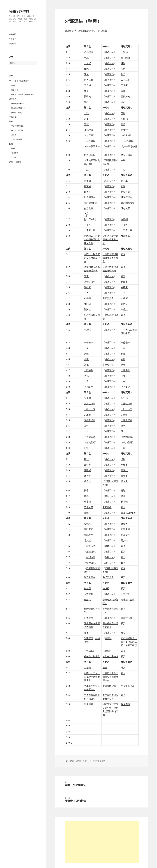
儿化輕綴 (89, 130)
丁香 (86, 293)
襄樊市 (87, 476)
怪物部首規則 (16, 113)
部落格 (87, 186)
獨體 (86, 354)
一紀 (86, 58)
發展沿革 (125, 236)
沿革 (128, 686)
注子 (86, 74)
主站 (123, 160)
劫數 (123, 113)
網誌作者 (125, 192)
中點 (86, 170)
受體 (86, 513)
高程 (86, 426)
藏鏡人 (87, 524)
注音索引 (15, 135)
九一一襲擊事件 (92, 146)
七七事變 (89, 387)
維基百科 (109, 52)
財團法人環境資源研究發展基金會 (110, 240)
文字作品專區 (16, 139)
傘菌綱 (124, 219)
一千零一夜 (90, 230)
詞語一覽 (13, 44)
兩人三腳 (89, 80)
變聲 (86, 124)
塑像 (86, 91)
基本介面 (13, 99)
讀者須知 (15, 90)
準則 (13, 86)
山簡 (86, 448)
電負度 (87, 540)
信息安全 (125, 535)
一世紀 (87, 63)
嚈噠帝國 (89, 529)
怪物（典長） (83, 761)
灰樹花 (124, 119)
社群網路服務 (91, 203)
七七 (86, 431)
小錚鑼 (87, 298)
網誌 (123, 186)
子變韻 (124, 52)
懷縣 (86, 459)
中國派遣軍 (127, 420)
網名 (86, 102)
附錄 (11, 121)
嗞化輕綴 (89, 52)
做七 (123, 431)
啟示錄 (90, 135)
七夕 (86, 381)
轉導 (86, 491)
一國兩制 (89, 370)
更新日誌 (13, 117)
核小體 (87, 502)
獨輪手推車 (90, 282)
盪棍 (86, 365)
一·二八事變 (127, 141)
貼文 (123, 668)
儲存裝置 (89, 208)
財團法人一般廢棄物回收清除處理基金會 (92, 240)
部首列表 (13, 34)
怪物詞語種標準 (17, 104)
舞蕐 (86, 119)
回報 (11, 144)
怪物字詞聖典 (19, 11)
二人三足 (125, 80)
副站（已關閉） (16, 162)
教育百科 (109, 546)
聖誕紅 (87, 309)
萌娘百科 (109, 181)
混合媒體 (125, 704)
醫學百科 (91, 563)
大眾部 (87, 415)
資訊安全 (89, 535)
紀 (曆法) (125, 58)
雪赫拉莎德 (127, 618)
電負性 (124, 540)
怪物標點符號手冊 (18, 108)
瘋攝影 (108, 638)
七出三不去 (90, 409)
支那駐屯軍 (90, 404)
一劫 (86, 113)
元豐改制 (89, 594)
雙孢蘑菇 (125, 97)
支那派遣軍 (90, 420)
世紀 (123, 63)
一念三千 (89, 348)
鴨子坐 (87, 181)
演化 (86, 376)
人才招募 (13, 157)
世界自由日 (90, 155)
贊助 (13, 148)
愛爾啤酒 (89, 638)
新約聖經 (91, 442)
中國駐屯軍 (127, 404)
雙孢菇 (87, 97)
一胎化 (87, 330)
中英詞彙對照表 (17, 126)
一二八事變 (90, 141)
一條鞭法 (89, 343)
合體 (86, 359)
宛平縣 (87, 398)
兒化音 (124, 130)
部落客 (87, 192)
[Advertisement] (102, 842)
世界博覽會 (90, 197)
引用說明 (15, 153)
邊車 (86, 276)
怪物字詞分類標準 (98, 761)
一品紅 (124, 309)
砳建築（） (129, 600)
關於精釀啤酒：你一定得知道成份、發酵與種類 (129, 642)
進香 (86, 633)
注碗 (86, 69)
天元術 (87, 85)
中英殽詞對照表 (17, 130)
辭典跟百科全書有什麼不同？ (23, 95)
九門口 (87, 304)
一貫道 (87, 225)
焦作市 (87, 465)
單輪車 (87, 287)
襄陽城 (87, 470)
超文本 (87, 481)
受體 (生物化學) (129, 513)
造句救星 (89, 507)
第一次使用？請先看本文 (19, 81)
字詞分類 (13, 39)
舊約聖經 (91, 437)
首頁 (123, 254)
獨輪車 (124, 282)
